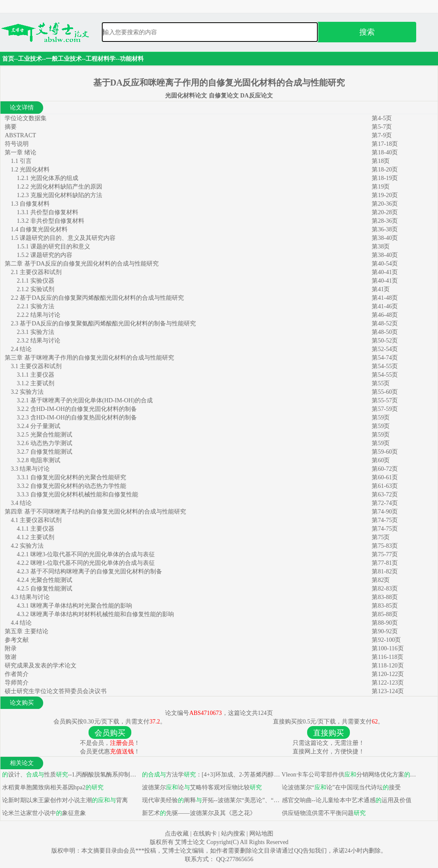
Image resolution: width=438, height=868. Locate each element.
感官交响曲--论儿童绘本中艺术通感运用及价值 (346, 800)
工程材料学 (101, 59)
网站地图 (261, 834)
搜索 (367, 32)
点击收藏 (177, 834)
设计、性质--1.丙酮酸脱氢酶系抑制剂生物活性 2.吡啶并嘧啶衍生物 (70, 775)
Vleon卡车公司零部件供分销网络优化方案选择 (350, 775)
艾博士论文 (191, 842)
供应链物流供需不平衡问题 (323, 813)
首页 (8, 59)
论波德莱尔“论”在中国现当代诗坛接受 (340, 787)
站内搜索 (233, 834)
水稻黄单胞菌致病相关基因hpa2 (52, 787)
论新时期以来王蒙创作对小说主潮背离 (64, 800)
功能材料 (132, 59)
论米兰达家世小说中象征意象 (43, 813)
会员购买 (110, 733)
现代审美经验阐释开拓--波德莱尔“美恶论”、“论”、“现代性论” (210, 800)
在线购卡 (205, 834)
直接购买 (328, 733)
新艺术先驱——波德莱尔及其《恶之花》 (198, 813)
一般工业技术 (64, 59)
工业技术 (30, 59)
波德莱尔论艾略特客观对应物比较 (201, 787)
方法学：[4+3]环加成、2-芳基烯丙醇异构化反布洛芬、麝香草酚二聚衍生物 (210, 775)
